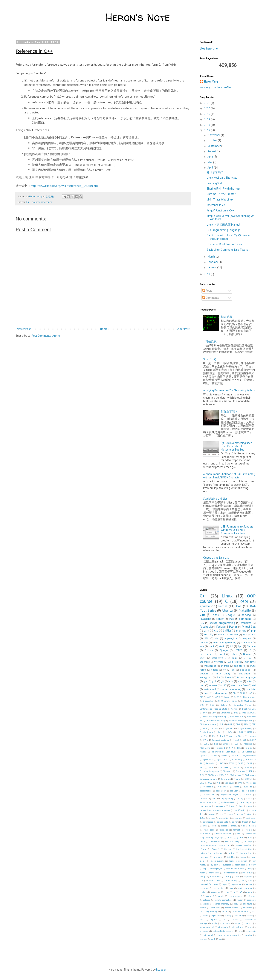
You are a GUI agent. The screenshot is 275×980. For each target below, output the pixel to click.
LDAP (253, 740)
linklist (227, 631)
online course (214, 880)
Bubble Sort (209, 701)
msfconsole (214, 873)
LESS (206, 744)
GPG (238, 724)
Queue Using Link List (216, 558)
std (254, 685)
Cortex (234, 709)
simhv (203, 908)
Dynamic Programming (215, 716)
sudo (202, 919)
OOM (203, 658)
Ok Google (247, 752)
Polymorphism (249, 755)
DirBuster (225, 713)
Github (215, 728)
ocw (202, 880)
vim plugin (223, 927)
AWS (218, 697)
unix (206, 693)
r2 (201, 896)
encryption (206, 677)
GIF (222, 724)
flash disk (209, 830)
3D (234, 693)
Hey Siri (204, 736)
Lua (237, 744)
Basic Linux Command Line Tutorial (228, 250)
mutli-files (247, 873)
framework (205, 834)
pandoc (249, 884)
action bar (221, 791)
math (202, 873)
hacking (246, 615)
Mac (231, 619)
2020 (207, 103)
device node (222, 822)
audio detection (229, 802)
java (240, 681)
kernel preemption (238, 861)
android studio (249, 791)
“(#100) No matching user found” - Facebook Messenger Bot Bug (236, 446)
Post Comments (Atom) (46, 336)
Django (224, 650)
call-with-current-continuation (215, 810)
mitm (249, 681)
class (216, 615)
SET (202, 767)
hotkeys (248, 841)
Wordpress (210, 666)
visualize (204, 931)
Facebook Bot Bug (216, 720)
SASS (222, 763)
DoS (236, 713)
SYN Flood (223, 767)
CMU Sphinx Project (228, 701)
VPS (218, 783)
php (253, 631)
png (231, 888)
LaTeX (234, 654)
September (214, 146)
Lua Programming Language (224, 230)
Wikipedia (208, 787)
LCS (245, 740)
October (213, 140)
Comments (211, 298)
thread (235, 919)
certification (240, 810)
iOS (202, 623)
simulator (215, 908)
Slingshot (227, 771)
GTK (254, 724)
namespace (215, 876)
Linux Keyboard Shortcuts (222, 178)
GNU (230, 724)
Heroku (234, 634)
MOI (245, 634)
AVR (209, 697)
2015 (207, 114)
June (211, 157)
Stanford (205, 662)
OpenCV (203, 755)
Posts (207, 291)
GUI (205, 728)
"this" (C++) (210, 359)
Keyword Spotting (220, 740)
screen (213, 685)
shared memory (221, 904)
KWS (205, 740)
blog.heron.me (209, 49)
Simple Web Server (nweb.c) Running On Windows (231, 218)
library (252, 865)
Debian (209, 650)
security (209, 634)
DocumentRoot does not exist (225, 244)
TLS (202, 775)
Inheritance (206, 654)
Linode (226, 744)
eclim (214, 826)
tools (215, 923)
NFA (231, 748)
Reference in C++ (217, 205)
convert (211, 814)
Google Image (206, 732)
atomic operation (208, 802)
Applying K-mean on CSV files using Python (229, 390)
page (224, 884)
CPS (202, 705)
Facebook (206, 627)
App (240, 646)
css (216, 631)
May (210, 162)
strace (250, 915)
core (221, 814)
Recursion (210, 763)
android (225, 666)
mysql (203, 876)
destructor (251, 818)
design (204, 673)
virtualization (221, 693)
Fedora (221, 627)
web (240, 931)
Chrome (251, 646)
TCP (251, 771)
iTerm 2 (215, 849)
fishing (252, 826)
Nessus (203, 752)
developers (208, 822)
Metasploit (220, 748)
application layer (229, 795)
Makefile (245, 610)
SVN (211, 767)
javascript (205, 619)
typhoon (226, 923)
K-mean (252, 736)
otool (250, 880)
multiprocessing (231, 873)
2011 (207, 274)
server (220, 619)
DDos (221, 634)
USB (210, 783)
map (250, 868)
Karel (222, 654)
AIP (201, 697)
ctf (225, 670)
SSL (206, 638)
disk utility (223, 673)
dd (233, 670)
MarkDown (205, 748)
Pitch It (234, 755)
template (251, 689)
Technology (236, 775)
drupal (245, 822)
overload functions (209, 884)
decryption (224, 818)
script (206, 904)
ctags (250, 814)
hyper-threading (244, 845)
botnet (232, 806)
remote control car (224, 900)
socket (225, 911)
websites (246, 623)
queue (249, 892)
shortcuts (248, 904)
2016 (207, 108)
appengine (231, 638)
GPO (246, 724)
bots (241, 806)
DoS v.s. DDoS (249, 713)
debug (212, 818)
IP (250, 650)
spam (206, 915)
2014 (207, 119)
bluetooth (220, 806)
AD (251, 693)
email (234, 826)
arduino (204, 798)
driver (235, 822)
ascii (250, 798)
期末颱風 (226, 317)
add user (234, 791)
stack (211, 646)
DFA (205, 713)
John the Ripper (236, 736)
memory (241, 631)
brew (250, 806)
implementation (244, 849)
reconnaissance (235, 896)
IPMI (214, 736)
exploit (247, 638)
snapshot (247, 908)
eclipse (224, 826)
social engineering (209, 911)
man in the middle (235, 868)
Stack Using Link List (215, 499)
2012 (207, 130)
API (232, 646)
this (225, 919)
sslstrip (228, 915)
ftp (239, 834)
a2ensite (248, 787)
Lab (216, 744)
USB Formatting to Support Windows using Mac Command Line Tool (237, 530)
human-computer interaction (215, 845)
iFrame (203, 849)
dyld (254, 822)
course (230, 814)
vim (202, 615)
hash (250, 837)
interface (204, 857)
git (222, 681)
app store (240, 666)
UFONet (248, 779)
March (212, 257)
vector (249, 923)
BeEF (237, 697)
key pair (214, 865)
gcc (205, 681)
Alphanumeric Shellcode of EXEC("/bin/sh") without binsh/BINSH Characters (229, 476)
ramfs (221, 896)
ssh (202, 646)
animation (209, 795)
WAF (240, 783)
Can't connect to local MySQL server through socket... (228, 237)
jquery (243, 857)
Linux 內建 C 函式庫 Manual (223, 225)
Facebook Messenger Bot (240, 720)
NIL (239, 748)
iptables (231, 857)
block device (205, 806)
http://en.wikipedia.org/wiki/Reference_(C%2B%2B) (64, 186)
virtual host (238, 927)
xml (213, 939)
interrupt (218, 857)
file (218, 677)
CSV (212, 705)
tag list (214, 919)
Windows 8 (223, 787)
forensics (224, 830)
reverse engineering (224, 642)
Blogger (161, 970)
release (207, 900)
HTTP (250, 732)
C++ (28, 202)
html (231, 681)
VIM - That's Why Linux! (220, 200)
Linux (227, 596)
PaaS (235, 658)
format (237, 830)
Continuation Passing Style (213, 709)
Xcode (236, 787)
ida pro (228, 849)
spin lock (216, 915)
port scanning (245, 888)
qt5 (241, 892)
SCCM (231, 763)
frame (249, 830)
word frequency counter (229, 935)
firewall (229, 677)
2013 (207, 125)
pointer (36, 202)
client (214, 670)
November (214, 135)
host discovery (232, 841)
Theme (237, 779)
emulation (244, 673)
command (245, 619)
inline (231, 853)
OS (254, 634)
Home (104, 329)
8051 (243, 693)
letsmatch (240, 865)
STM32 (247, 658)
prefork (203, 892)
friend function (224, 834)
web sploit (251, 931)
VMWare (219, 662)
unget (238, 923)
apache (205, 606)
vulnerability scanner (223, 931)
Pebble (224, 755)
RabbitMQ (237, 759)
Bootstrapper (249, 697)
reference (47, 202)
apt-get (248, 795)
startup (239, 915)
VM (217, 638)
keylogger (226, 865)
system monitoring (231, 689)
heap (202, 841)
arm (214, 798)
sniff (224, 685)
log (204, 868)
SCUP (250, 763)
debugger (246, 670)
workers (204, 939)
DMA (214, 713)
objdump (248, 876)
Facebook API (236, 716)
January (212, 267)
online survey (230, 880)
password (204, 888)
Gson (220, 732)
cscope (240, 814)
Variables (229, 783)
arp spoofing (227, 798)
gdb (214, 681)
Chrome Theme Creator (221, 194)
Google (230, 615)
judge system (217, 861)
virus (250, 927)
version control (207, 927)
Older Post (183, 329)
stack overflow (239, 685)
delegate (238, 818)
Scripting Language (209, 771)
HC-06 (230, 732)
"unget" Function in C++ (220, 210)
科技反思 (211, 341)
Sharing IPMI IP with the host (223, 189)
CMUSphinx (247, 701)
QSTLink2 (208, 759)
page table (236, 884)
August (212, 151)
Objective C (219, 658)
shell (236, 904)
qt (234, 892)
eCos (205, 826)
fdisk (243, 826)
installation (246, 853)
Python (233, 627)
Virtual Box (249, 627)
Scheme (248, 767)
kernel (223, 606)
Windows (250, 662)
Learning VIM (214, 183)
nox (237, 876)
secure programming (222, 623)
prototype (215, 892)
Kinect (236, 740)
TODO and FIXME (217, 775)
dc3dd (202, 818)
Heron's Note (137, 17)
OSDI (244, 602)
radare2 (210, 896)
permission (219, 888)
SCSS (241, 763)
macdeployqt (216, 868)
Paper (214, 755)
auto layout (246, 802)
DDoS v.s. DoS (249, 709)
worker (249, 935)
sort (254, 911)
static (222, 646)
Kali (239, 606)
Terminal (225, 779)
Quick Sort (222, 759)
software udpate (240, 911)
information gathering (211, 853)
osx (242, 880)
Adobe (227, 697)
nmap (228, 876)
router (240, 900)
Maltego (248, 744)
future (230, 837)
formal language (246, 677)
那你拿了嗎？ (215, 172)
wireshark (208, 935)
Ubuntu (227, 610)
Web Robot (234, 662)
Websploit (251, 783)
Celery (224, 705)
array (240, 798)
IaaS (222, 736)
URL (202, 783)
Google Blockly (245, 728)
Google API (228, 728)
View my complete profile (215, 87)
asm (206, 631)
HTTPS (238, 650)
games (240, 837)
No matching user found (224, 752)
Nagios (247, 654)
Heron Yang (211, 82)
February (213, 262)
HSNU (240, 732)
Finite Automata (208, 724)
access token (206, 791)
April (211, 168)
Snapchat (240, 771)
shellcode (246, 642)
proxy (226, 892)
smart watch (232, 908)
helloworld (215, 841)
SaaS (236, 767)
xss (220, 939)
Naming (249, 748)
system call (210, 689)
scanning (251, 900)
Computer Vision (242, 705)
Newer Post (24, 329)
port (202, 685)
